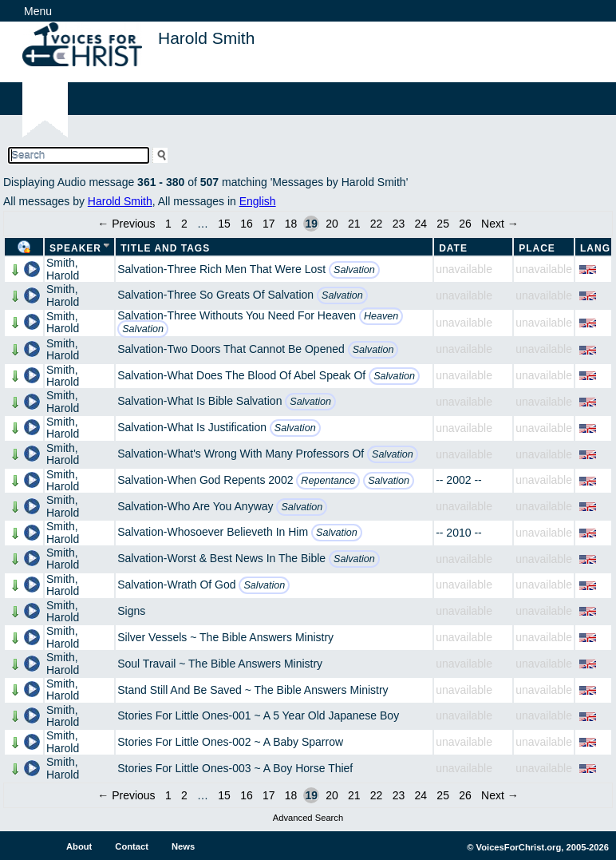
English (258, 201)
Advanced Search (308, 818)
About (79, 846)
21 (354, 224)
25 (443, 224)
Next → (500, 224)
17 (269, 224)
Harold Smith (120, 201)
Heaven (381, 316)
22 (377, 224)
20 (332, 224)
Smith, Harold (63, 269)
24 (421, 224)
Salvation (354, 270)
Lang (595, 248)
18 (291, 224)
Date (453, 248)
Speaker (75, 248)
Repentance (328, 481)
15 (224, 224)
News (183, 846)
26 (465, 224)
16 (247, 224)
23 (399, 224)
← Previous (126, 224)
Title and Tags (165, 248)
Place (537, 248)
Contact (132, 846)
